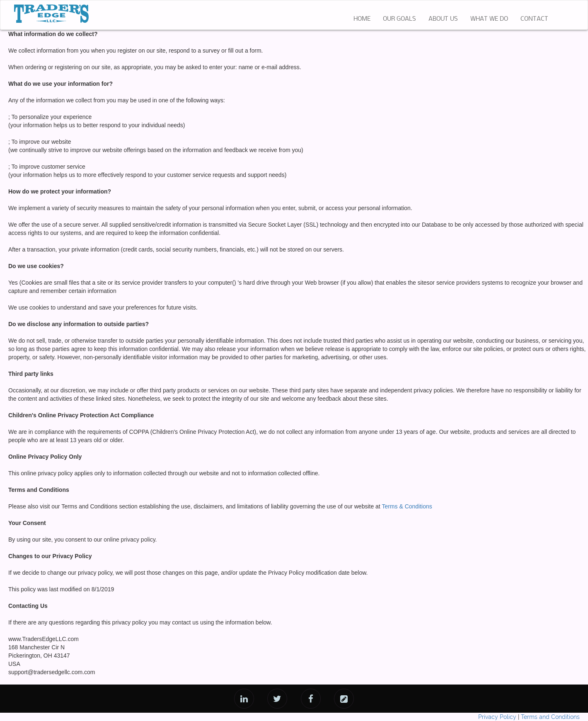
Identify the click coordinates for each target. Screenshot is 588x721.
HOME (365, 18)
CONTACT (534, 19)
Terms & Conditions (407, 506)
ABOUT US (443, 19)
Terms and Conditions (550, 717)
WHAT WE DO (489, 19)
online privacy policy (129, 540)
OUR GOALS (399, 19)
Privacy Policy (497, 717)
